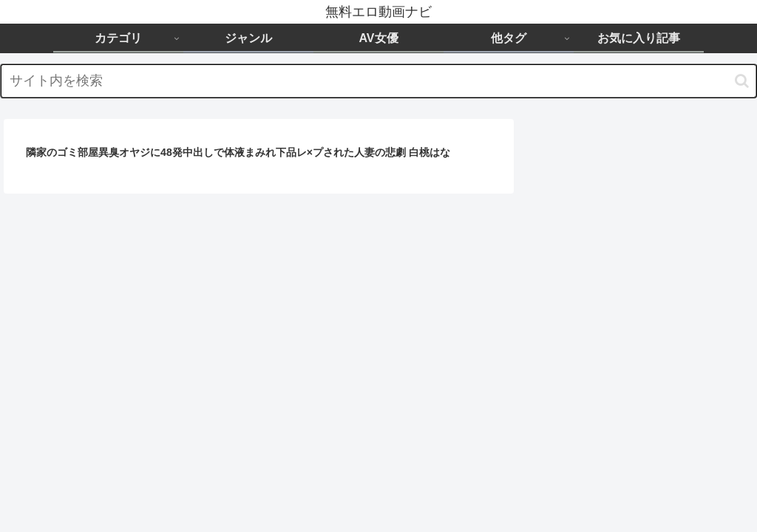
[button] (742, 81)
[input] (378, 81)
